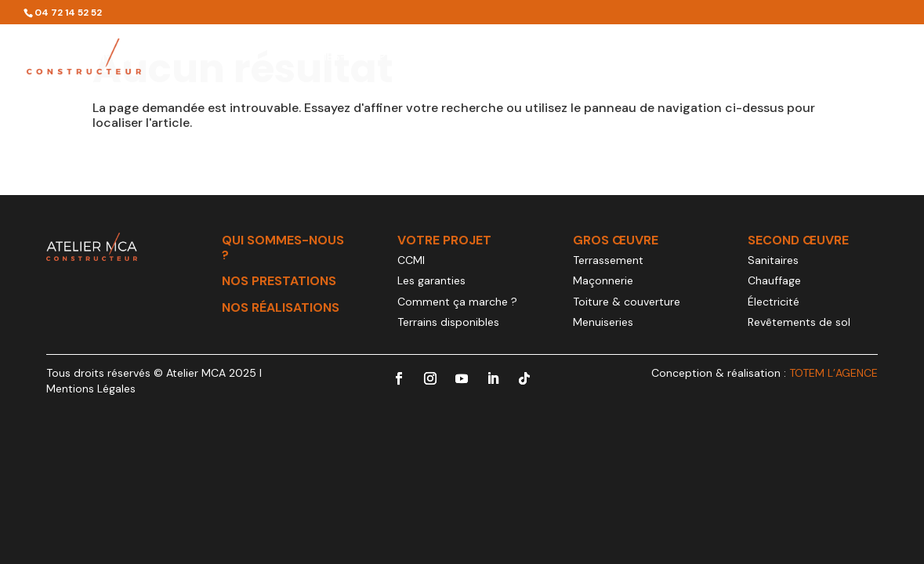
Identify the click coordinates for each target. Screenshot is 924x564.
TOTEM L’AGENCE (833, 373)
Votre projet (575, 57)
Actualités (798, 57)
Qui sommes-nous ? (328, 57)
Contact (874, 57)
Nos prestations (453, 57)
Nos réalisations (698, 57)
